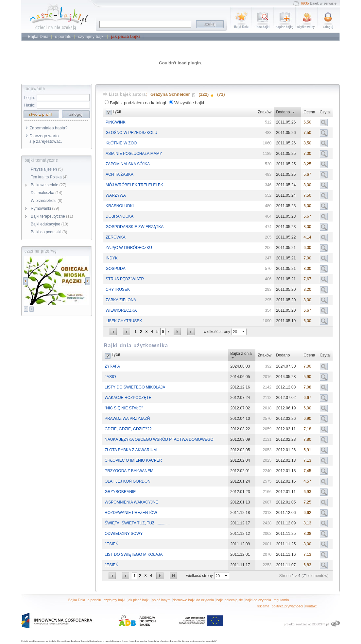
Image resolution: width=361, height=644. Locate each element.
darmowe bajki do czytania (194, 600)
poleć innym (161, 600)
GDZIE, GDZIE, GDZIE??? (128, 429)
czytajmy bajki (114, 600)
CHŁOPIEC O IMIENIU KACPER (133, 460)
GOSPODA (116, 269)
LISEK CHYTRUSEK (124, 321)
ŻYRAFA (112, 366)
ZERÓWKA (116, 237)
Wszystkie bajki (189, 103)
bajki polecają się (230, 600)
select (244, 332)
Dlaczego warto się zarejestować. (46, 139)
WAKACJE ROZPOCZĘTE (128, 398)
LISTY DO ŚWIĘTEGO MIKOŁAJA (135, 387)
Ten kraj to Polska (49, 177)
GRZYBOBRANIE (120, 492)
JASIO (110, 377)
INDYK (112, 258)
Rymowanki (45, 208)
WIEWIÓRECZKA (121, 310)
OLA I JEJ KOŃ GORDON (128, 481)
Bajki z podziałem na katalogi (138, 103)
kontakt (311, 606)
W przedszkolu (47, 201)
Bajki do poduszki (49, 232)
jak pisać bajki (138, 600)
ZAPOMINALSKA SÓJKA (128, 164)
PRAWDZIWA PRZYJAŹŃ (127, 419)
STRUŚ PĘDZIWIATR (125, 279)
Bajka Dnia (77, 600)
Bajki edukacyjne (50, 224)
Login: (30, 98)
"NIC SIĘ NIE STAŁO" (124, 408)
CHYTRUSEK (118, 289)
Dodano (283, 112)
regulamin (281, 600)
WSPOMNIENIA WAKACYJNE (131, 502)
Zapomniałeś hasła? (48, 128)
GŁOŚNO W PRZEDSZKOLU (131, 133)
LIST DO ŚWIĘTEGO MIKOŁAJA (134, 554)
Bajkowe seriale (49, 185)
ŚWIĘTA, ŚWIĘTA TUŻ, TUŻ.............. (137, 523)
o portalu (94, 600)
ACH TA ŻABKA (120, 174)
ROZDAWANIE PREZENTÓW (131, 513)
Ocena (309, 112)
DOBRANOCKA (120, 216)
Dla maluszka (47, 193)
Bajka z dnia (241, 354)
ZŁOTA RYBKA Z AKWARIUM (131, 450)
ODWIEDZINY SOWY (124, 534)
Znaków (265, 112)
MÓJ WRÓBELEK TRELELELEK (134, 185)
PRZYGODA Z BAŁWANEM (129, 471)
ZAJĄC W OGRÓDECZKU (129, 248)
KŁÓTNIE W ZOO (121, 143)
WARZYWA (116, 195)
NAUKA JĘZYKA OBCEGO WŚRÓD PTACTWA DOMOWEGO (159, 439)
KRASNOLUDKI (120, 206)
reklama (263, 606)
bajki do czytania (258, 600)
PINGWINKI (116, 122)
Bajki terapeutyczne (52, 216)
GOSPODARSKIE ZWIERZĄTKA (135, 227)
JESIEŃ (112, 544)
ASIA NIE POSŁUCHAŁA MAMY (134, 154)
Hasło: (30, 105)
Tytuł (117, 111)
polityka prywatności (287, 606)
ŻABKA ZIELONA (121, 300)
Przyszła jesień (47, 169)
